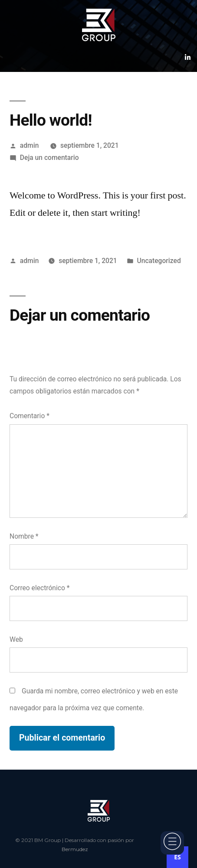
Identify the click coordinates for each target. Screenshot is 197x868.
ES (177, 857)
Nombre (24, 536)
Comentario (30, 416)
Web (16, 639)
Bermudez (75, 849)
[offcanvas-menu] (172, 843)
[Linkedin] (188, 57)
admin (30, 145)
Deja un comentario (49, 158)
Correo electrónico (39, 588)
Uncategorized (159, 261)
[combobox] (177, 857)
